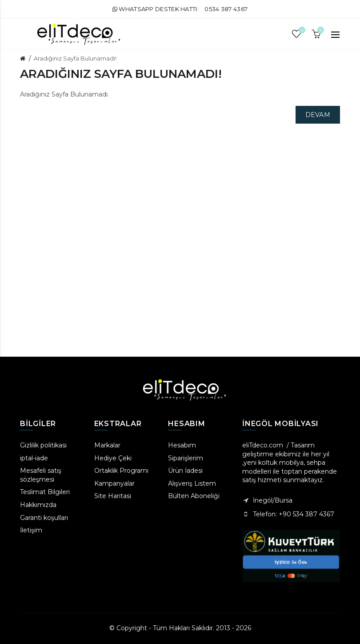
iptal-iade (34, 458)
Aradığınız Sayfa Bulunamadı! (75, 58)
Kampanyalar (114, 483)
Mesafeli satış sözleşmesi (41, 475)
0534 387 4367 (226, 9)
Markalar (107, 445)
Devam (318, 115)
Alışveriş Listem (192, 483)
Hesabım (182, 445)
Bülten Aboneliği (194, 496)
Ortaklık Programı (121, 471)
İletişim (31, 530)
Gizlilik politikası (43, 445)
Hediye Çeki (113, 458)
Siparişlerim (186, 458)
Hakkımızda (38, 505)
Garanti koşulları (44, 518)
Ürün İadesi (185, 471)
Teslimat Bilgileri (45, 492)
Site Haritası (113, 496)
